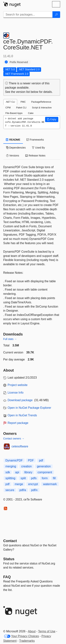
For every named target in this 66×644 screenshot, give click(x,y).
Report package (18, 423)
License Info (16, 393)
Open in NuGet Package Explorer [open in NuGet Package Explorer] (29, 408)
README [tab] (13, 140)
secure (10, 490)
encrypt (33, 484)
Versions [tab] (13, 156)
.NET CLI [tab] (10, 102)
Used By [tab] (38, 148)
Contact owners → (14, 439)
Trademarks (27, 641)
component (45, 472)
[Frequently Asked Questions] (7, 577)
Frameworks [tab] (35, 140)
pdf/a (23, 490)
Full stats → (10, 339)
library (28, 472)
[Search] (56, 15)
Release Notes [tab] (35, 156)
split (23, 478)
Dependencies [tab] (16, 148)
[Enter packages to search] (28, 15)
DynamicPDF (14, 460)
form (45, 478)
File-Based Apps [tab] (14, 113)
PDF (31, 460)
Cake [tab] (31, 113)
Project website (18, 385)
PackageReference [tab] (41, 102)
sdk (8, 472)
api (17, 472)
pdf (41, 460)
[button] (52, 119)
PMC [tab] (23, 102)
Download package (20, 400)
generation (44, 466)
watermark (50, 484)
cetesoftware (20, 446)
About (32, 631)
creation (26, 466)
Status (9, 559)
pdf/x (34, 490)
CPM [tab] (8, 108)
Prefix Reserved (19, 62)
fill (54, 478)
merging (11, 466)
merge (19, 484)
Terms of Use (47, 631)
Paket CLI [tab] (21, 108)
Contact (10, 541)
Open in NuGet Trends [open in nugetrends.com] (22, 415)
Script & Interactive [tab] (42, 108)
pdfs (34, 478)
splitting (10, 478)
